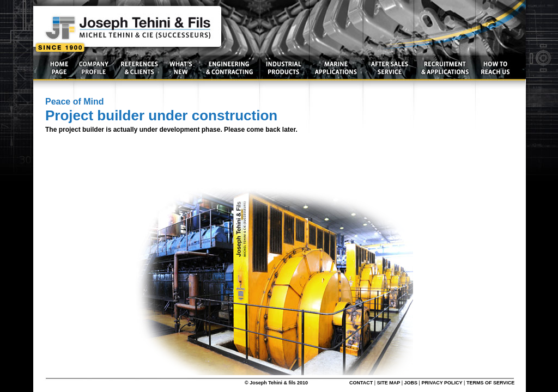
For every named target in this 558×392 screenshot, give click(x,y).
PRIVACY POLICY (442, 383)
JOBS (411, 383)
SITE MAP (389, 383)
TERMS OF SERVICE (490, 383)
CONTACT (361, 383)
